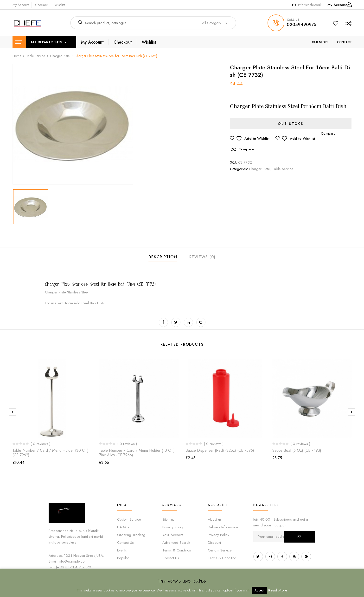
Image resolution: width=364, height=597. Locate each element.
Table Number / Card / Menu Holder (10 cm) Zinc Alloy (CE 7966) (137, 453)
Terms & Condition (177, 550)
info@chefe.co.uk (310, 5)
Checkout (42, 5)
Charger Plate (60, 56)
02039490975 (302, 25)
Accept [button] (259, 590)
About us (215, 519)
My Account (21, 5)
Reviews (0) (203, 257)
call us (293, 20)
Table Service (36, 56)
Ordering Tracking (131, 535)
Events (122, 550)
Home (17, 56)
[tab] (163, 258)
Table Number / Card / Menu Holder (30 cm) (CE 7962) (51, 453)
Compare (246, 149)
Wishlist (60, 5)
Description (163, 257)
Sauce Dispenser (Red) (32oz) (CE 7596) (220, 450)
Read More (278, 590)
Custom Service (129, 519)
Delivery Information (223, 527)
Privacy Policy (173, 527)
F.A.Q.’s (123, 527)
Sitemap (168, 519)
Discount (214, 543)
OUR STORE (320, 42)
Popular (123, 558)
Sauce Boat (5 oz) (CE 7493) (297, 450)
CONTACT (344, 42)
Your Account (173, 535)
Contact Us (125, 543)
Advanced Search (176, 543)
